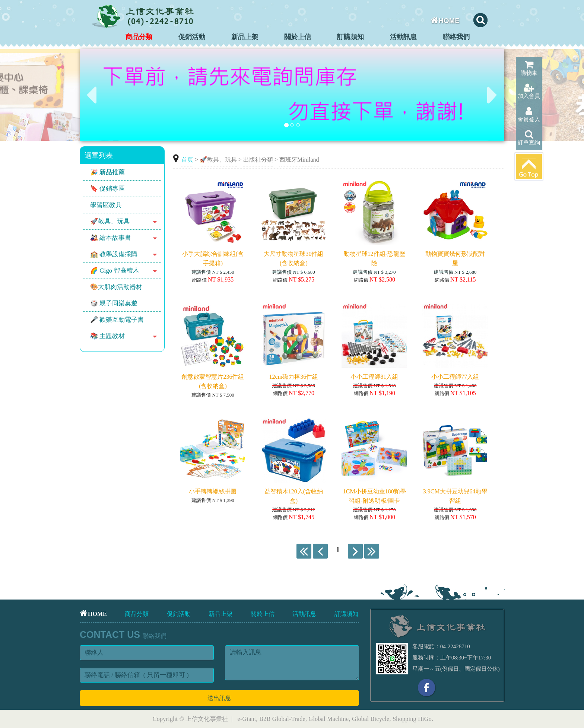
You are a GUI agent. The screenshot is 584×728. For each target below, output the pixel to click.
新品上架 (245, 37)
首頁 (187, 160)
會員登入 (529, 115)
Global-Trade (289, 719)
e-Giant (247, 719)
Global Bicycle (371, 719)
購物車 (529, 68)
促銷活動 (192, 37)
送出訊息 (219, 698)
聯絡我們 (456, 37)
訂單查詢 (529, 138)
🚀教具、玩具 (218, 160)
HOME (445, 21)
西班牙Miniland (299, 160)
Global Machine (329, 719)
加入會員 (529, 91)
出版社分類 (258, 160)
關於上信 (298, 37)
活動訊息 (403, 37)
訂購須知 (350, 37)
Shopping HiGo (412, 719)
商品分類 (139, 37)
